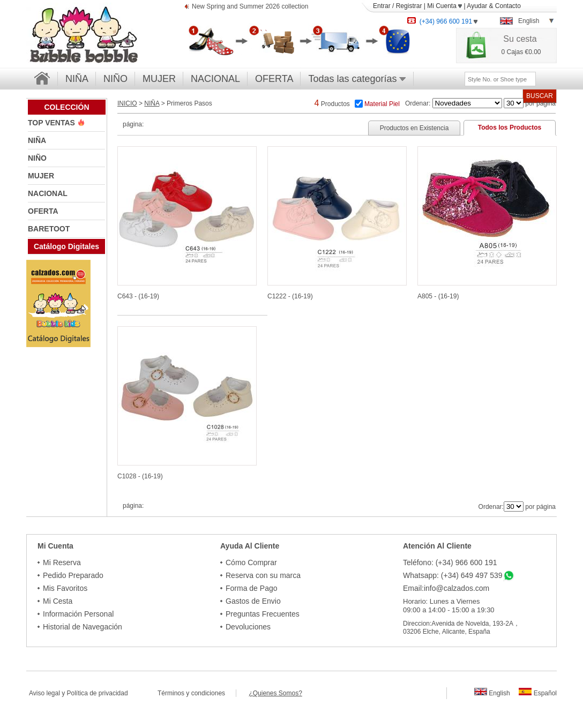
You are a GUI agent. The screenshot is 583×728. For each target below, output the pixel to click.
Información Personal (78, 614)
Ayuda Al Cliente (250, 546)
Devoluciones (248, 627)
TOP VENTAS (53, 123)
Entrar (382, 6)
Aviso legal (44, 693)
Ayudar (477, 6)
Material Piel (382, 103)
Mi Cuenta (444, 6)
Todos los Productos (510, 127)
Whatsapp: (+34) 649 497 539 (453, 575)
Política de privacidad (98, 693)
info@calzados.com (457, 588)
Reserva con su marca (263, 575)
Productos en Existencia (414, 128)
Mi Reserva (62, 562)
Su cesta (520, 39)
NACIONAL (215, 79)
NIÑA (77, 79)
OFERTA (274, 79)
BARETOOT (49, 229)
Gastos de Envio (253, 601)
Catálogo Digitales (66, 246)
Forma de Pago (252, 588)
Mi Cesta (58, 601)
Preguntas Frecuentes (263, 614)
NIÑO (115, 79)
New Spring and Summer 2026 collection (250, 7)
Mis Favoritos (65, 588)
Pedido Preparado (73, 575)
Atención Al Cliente (437, 546)
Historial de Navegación (83, 627)
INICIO (127, 103)
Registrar (409, 6)
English (492, 693)
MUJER (159, 79)
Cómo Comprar (251, 562)
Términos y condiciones (197, 693)
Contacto (508, 6)
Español (538, 693)
